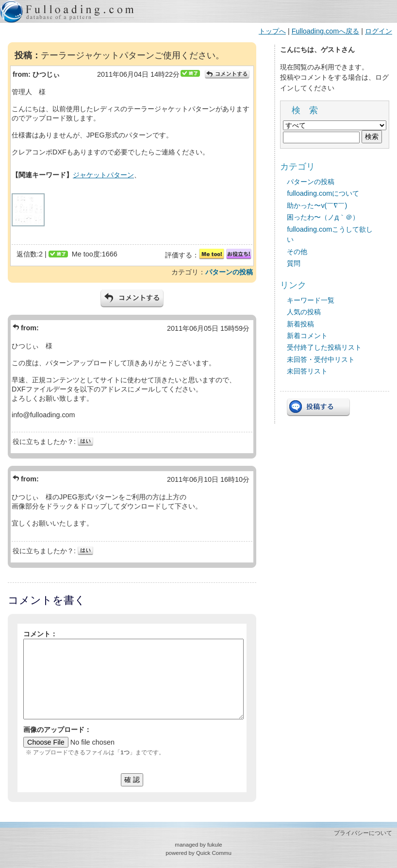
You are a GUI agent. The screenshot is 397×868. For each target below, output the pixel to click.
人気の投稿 (304, 312)
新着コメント (307, 336)
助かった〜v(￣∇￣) (317, 205)
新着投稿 (300, 324)
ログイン (379, 31)
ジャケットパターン (103, 175)
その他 (297, 252)
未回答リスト (307, 371)
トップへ (272, 31)
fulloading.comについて (323, 193)
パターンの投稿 (229, 272)
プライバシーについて (363, 833)
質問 (294, 263)
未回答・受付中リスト (321, 359)
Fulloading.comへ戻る (326, 31)
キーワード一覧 (311, 300)
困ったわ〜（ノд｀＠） (323, 217)
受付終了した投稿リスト (324, 347)
